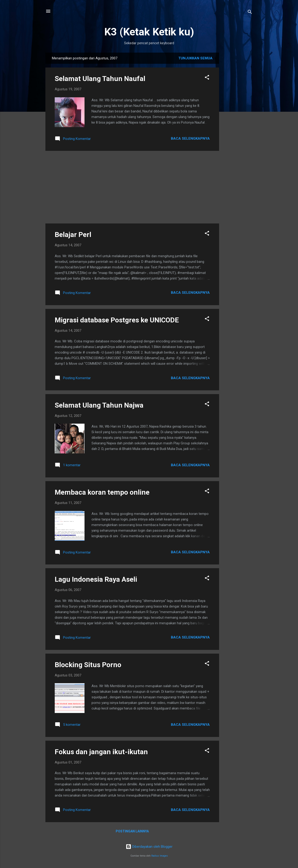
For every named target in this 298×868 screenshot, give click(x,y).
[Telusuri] (250, 13)
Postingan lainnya (132, 831)
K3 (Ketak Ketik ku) (149, 32)
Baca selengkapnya (190, 138)
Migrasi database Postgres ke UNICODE (117, 320)
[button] (207, 78)
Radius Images (160, 856)
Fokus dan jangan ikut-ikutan (101, 752)
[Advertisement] (238, 122)
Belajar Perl (73, 235)
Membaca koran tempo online (102, 492)
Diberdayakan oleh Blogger (149, 847)
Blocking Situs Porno (88, 665)
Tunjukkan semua (195, 58)
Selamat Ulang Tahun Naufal (100, 79)
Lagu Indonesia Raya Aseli (96, 579)
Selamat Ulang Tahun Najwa (99, 405)
